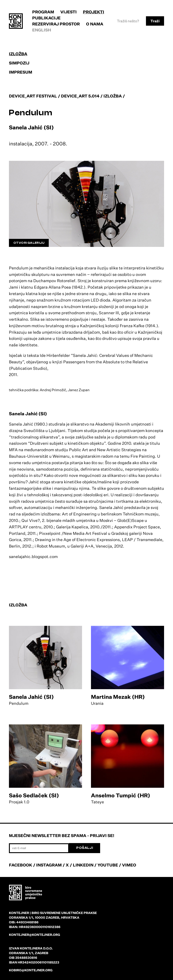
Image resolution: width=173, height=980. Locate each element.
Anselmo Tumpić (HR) (121, 795)
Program (43, 12)
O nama (95, 24)
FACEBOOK (21, 865)
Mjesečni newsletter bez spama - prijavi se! (62, 835)
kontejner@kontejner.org (35, 935)
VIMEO (129, 865)
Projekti (94, 12)
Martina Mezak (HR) (118, 697)
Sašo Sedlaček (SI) (34, 795)
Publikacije (46, 18)
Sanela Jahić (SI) (31, 697)
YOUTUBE (108, 865)
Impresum (21, 72)
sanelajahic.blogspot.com (33, 556)
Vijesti (69, 12)
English (42, 30)
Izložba (18, 54)
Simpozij (19, 63)
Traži (155, 21)
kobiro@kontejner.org (31, 970)
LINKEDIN (83, 865)
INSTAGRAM (49, 865)
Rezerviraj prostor (56, 24)
